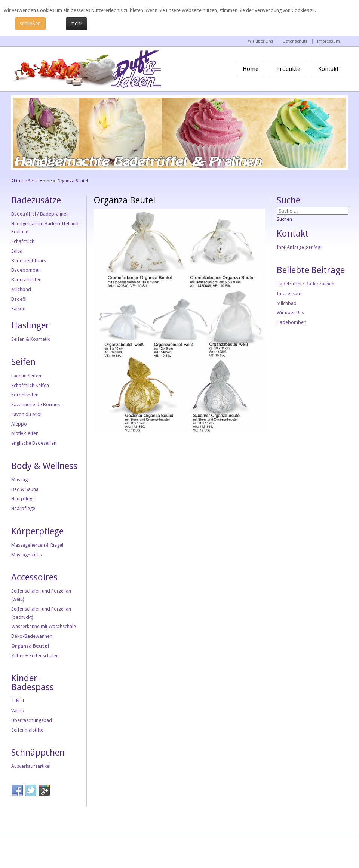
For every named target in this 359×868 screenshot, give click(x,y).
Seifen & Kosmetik (30, 339)
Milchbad (21, 289)
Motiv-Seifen (25, 433)
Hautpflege (23, 499)
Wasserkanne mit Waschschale (44, 626)
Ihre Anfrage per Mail (300, 247)
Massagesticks (27, 555)
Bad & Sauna (25, 489)
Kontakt (329, 69)
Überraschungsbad (32, 720)
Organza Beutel (30, 646)
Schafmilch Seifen (30, 385)
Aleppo (19, 424)
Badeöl (19, 299)
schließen (30, 24)
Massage (21, 480)
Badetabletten (26, 280)
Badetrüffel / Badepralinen (40, 214)
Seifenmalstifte (27, 730)
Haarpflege (23, 508)
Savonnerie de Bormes (36, 404)
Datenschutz (295, 41)
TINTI (18, 701)
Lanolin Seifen (26, 376)
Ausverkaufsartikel (31, 766)
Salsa (17, 251)
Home (251, 69)
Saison (18, 308)
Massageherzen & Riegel (37, 545)
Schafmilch (23, 241)
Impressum (329, 41)
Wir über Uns (261, 41)
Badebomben (26, 270)
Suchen (284, 219)
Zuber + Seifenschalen (35, 656)
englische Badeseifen (34, 443)
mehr (76, 24)
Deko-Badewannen (32, 636)
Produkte (288, 69)
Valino (18, 711)
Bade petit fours (29, 261)
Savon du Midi (26, 414)
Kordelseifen (25, 395)
